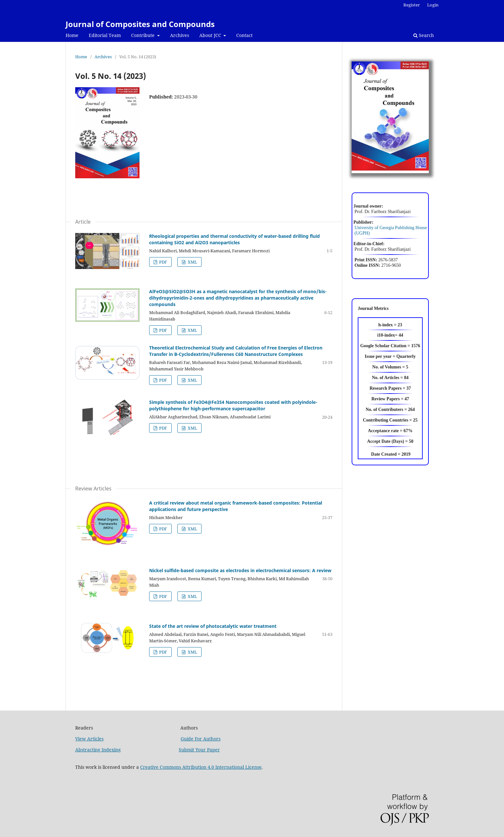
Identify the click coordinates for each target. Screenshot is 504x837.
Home (72, 35)
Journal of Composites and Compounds (140, 24)
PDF (163, 262)
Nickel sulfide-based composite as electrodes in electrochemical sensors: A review (240, 570)
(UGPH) (361, 233)
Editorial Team (105, 35)
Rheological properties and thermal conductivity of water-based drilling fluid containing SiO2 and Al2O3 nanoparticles (234, 239)
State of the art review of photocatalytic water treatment (213, 626)
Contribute (144, 35)
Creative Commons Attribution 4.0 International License (201, 767)
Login (433, 5)
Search (424, 35)
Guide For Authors (201, 739)
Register (412, 5)
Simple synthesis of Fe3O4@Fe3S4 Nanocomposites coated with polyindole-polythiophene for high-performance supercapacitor (233, 405)
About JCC (211, 35)
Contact (244, 35)
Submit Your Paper (199, 750)
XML (192, 262)
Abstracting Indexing (98, 750)
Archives (180, 35)
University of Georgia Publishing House (391, 228)
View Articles (89, 739)
